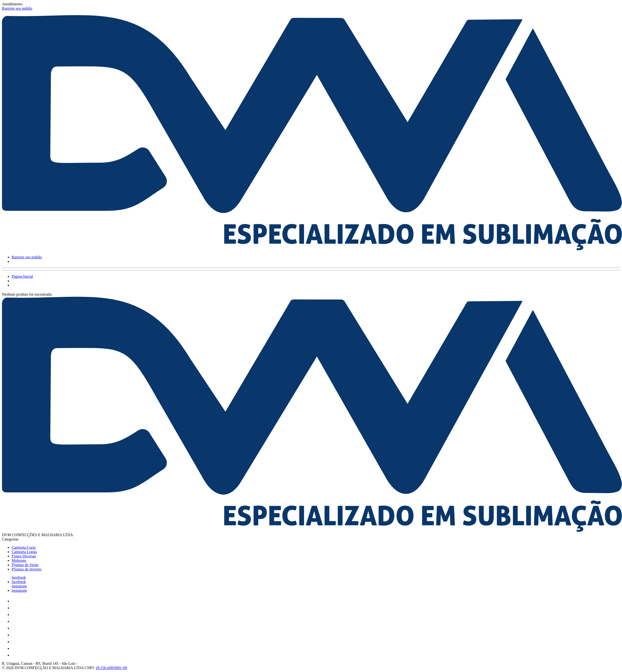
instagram (19, 586)
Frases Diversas (24, 556)
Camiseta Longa (24, 552)
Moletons (19, 560)
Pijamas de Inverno (27, 569)
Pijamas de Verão (25, 565)
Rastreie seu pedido (17, 8)
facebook (19, 577)
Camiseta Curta (24, 547)
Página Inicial (22, 276)
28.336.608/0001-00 (111, 668)
